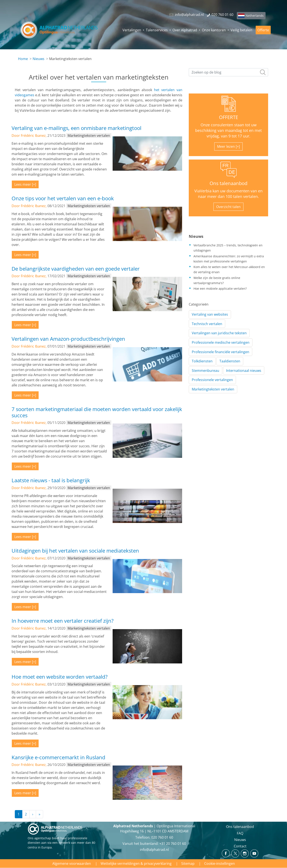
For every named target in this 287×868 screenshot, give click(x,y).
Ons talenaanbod (228, 183)
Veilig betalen (241, 30)
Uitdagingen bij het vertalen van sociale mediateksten (75, 551)
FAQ (240, 833)
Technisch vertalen (207, 324)
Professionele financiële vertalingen (221, 352)
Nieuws (39, 59)
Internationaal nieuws (244, 371)
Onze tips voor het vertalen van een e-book (63, 198)
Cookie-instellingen (220, 863)
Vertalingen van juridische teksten (219, 333)
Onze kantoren (214, 30)
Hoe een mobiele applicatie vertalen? (220, 289)
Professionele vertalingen (212, 380)
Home (23, 59)
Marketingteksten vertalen (213, 389)
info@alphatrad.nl (154, 850)
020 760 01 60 (162, 837)
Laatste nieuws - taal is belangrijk (51, 480)
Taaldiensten (230, 361)
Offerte (263, 30)
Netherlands (255, 16)
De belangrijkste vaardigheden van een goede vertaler (76, 269)
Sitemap (188, 863)
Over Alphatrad (185, 30)
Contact (240, 846)
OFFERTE (229, 117)
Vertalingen (132, 30)
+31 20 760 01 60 (173, 844)
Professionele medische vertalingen (221, 342)
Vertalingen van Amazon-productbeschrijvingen (68, 339)
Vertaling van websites (210, 314)
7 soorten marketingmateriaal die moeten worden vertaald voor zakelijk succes (97, 412)
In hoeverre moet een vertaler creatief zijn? (63, 621)
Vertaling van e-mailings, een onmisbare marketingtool (76, 128)
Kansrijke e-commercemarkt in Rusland (58, 757)
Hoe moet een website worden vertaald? (60, 677)
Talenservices (157, 30)
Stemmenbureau (205, 371)
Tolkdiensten (202, 361)
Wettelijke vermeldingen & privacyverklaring (136, 863)
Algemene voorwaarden (72, 863)
